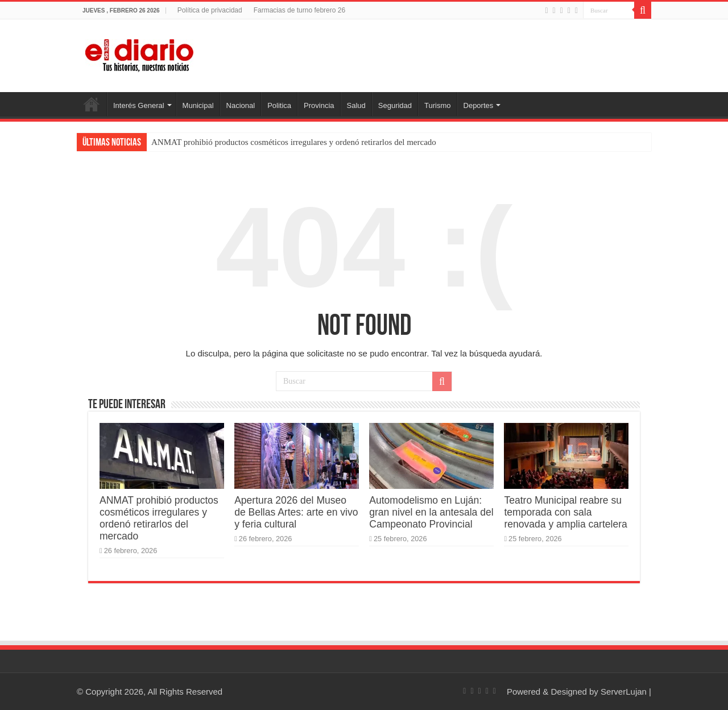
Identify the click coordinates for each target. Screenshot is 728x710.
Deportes (479, 105)
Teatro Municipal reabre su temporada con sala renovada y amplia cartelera (565, 512)
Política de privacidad (210, 10)
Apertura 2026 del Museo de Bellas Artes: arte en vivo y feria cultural (296, 512)
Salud (356, 105)
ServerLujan (624, 692)
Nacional (241, 105)
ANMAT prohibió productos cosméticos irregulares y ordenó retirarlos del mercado (294, 142)
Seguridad (395, 105)
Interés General (139, 105)
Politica (279, 105)
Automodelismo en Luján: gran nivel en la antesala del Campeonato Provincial (431, 512)
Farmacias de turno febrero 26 (299, 10)
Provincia (319, 105)
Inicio (92, 104)
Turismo (437, 105)
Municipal (198, 105)
